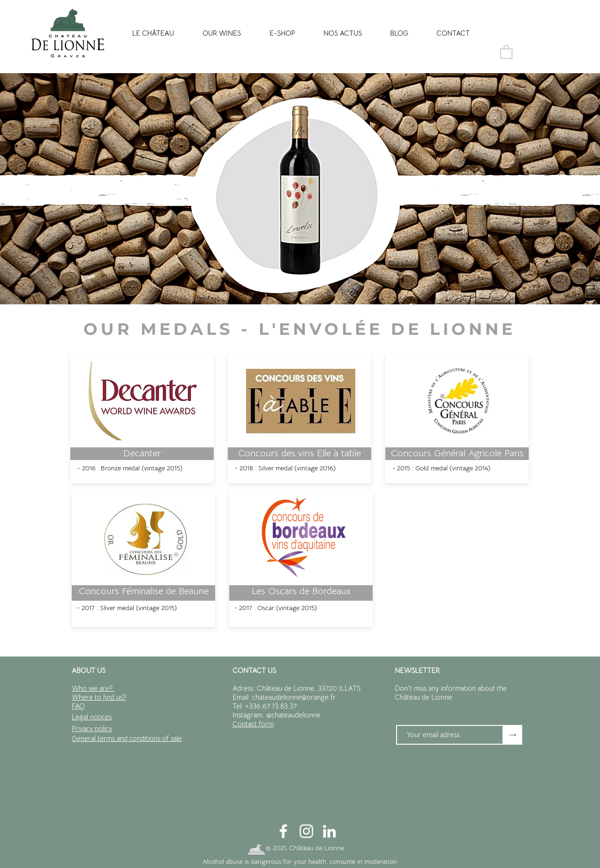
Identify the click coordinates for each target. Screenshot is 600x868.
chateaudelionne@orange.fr (294, 697)
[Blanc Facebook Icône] (283, 831)
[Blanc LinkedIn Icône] (329, 831)
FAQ (78, 706)
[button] (506, 51)
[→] (513, 735)
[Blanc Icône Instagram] (306, 831)
